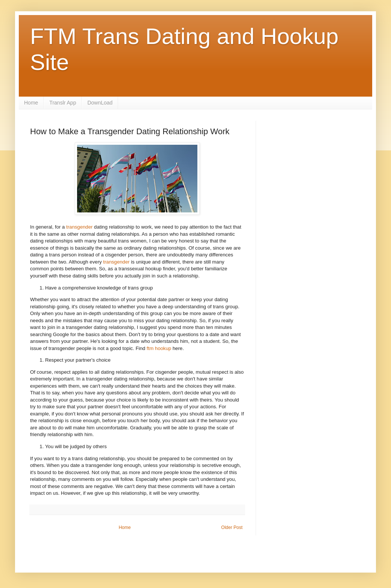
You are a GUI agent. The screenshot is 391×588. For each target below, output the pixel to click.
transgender (80, 227)
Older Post (232, 527)
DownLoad (100, 103)
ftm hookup (159, 348)
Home (31, 103)
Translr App (63, 103)
